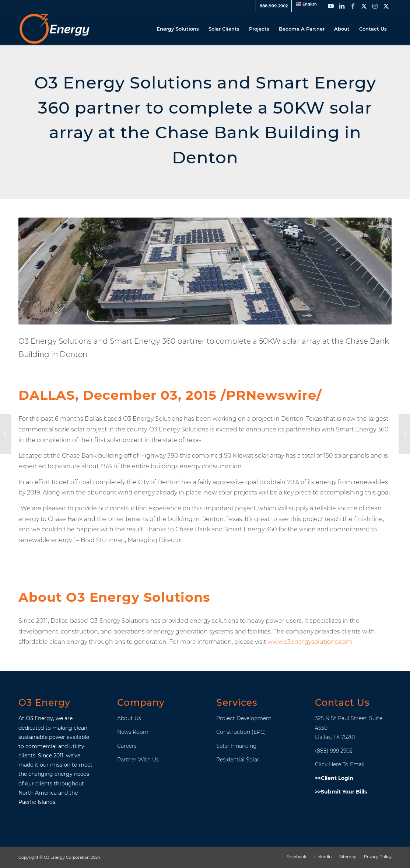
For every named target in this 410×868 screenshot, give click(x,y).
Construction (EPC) (241, 732)
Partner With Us (138, 760)
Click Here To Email (340, 764)
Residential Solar (238, 760)
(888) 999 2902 (334, 751)
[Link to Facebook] (353, 6)
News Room (133, 732)
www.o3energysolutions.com (310, 642)
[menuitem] (274, 6)
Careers (127, 746)
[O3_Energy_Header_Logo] (55, 29)
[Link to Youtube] (331, 6)
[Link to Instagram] (375, 6)
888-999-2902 (274, 6)
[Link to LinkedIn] (342, 6)
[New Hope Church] (404, 434)
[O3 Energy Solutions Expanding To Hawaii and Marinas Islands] (6, 434)
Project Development (244, 718)
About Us (129, 718)
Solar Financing (236, 746)
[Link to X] (364, 6)
